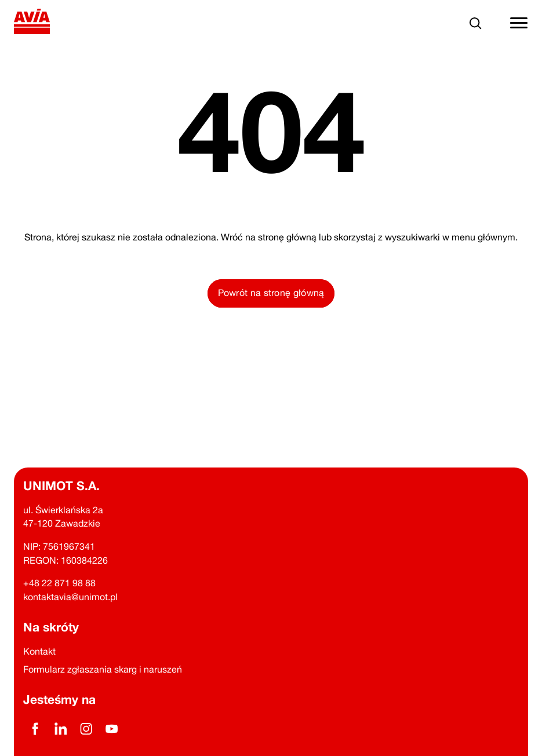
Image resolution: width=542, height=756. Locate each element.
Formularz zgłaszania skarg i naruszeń (103, 669)
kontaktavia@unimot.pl (70, 597)
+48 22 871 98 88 (59, 583)
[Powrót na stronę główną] (32, 23)
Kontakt (39, 651)
